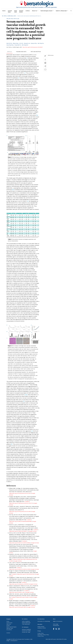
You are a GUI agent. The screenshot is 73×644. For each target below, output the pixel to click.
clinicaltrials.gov (11, 100)
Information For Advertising (44, 621)
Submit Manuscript (26, 623)
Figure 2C (14, 318)
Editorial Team (10, 628)
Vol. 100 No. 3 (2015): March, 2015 (9, 16)
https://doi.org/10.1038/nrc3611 (17, 592)
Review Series (21, 11)
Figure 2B (26, 300)
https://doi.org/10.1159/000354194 (26, 574)
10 (27, 395)
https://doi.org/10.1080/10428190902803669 (20, 521)
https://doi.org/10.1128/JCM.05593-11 (19, 531)
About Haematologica (11, 627)
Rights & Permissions (58, 621)
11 (25, 395)
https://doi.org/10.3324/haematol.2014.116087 (33, 47)
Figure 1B (9, 265)
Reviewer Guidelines (26, 629)
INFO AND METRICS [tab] (36, 52)
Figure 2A (9, 288)
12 (24, 401)
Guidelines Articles (42, 628)
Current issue (9, 623)
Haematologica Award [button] (47, 11)
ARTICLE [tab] (9, 52)
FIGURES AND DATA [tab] (21, 52)
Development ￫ (14, 641)
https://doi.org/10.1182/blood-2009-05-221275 (21, 503)
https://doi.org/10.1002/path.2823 (18, 607)
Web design (56, 624)
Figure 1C (29, 283)
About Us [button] (35, 11)
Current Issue (10, 11)
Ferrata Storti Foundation (24, 639)
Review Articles (41, 627)
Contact (8, 633)
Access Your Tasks (26, 632)
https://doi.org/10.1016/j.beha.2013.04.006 (20, 511)
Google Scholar (33, 531)
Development (56, 625)
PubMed (27, 502)
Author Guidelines (26, 621)
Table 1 (25, 201)
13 (32, 431)
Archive (28, 11)
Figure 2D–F (28, 413)
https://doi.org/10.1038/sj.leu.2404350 (19, 584)
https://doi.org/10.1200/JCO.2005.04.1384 (20, 569)
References (51, 55)
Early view (16, 11)
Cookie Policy (41, 633)
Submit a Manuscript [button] (61, 11)
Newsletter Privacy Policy (43, 635)
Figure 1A (9, 109)
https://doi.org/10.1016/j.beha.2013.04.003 (20, 493)
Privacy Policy (41, 636)
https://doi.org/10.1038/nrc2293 (24, 597)
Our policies (9, 630)
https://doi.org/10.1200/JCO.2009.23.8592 (20, 543)
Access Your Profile (26, 631)
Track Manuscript (26, 624)
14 (12, 444)
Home (4, 11)
